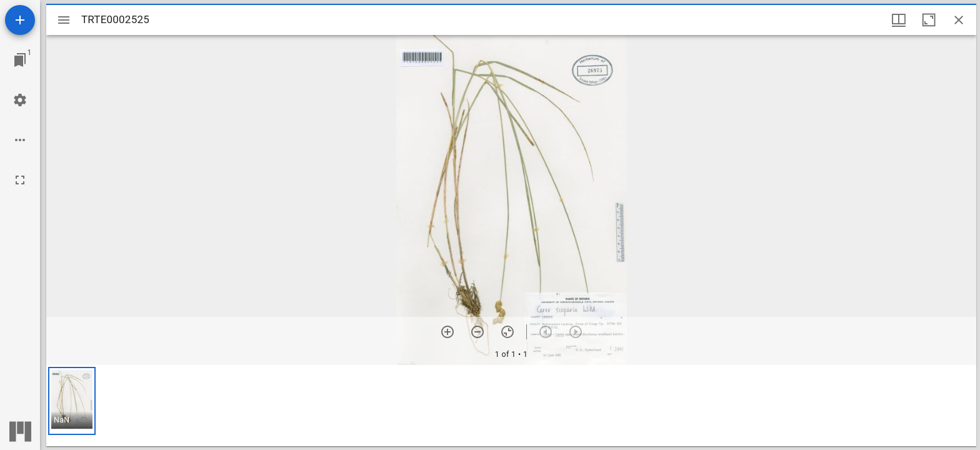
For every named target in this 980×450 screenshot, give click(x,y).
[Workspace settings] (20, 100)
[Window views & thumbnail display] (899, 20)
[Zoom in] (447, 332)
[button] (72, 401)
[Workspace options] (20, 140)
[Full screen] (20, 180)
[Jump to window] (20, 60)
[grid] (511, 406)
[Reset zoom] (507, 332)
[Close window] (959, 20)
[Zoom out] (477, 332)
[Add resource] (20, 20)
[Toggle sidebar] (64, 20)
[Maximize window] (929, 20)
